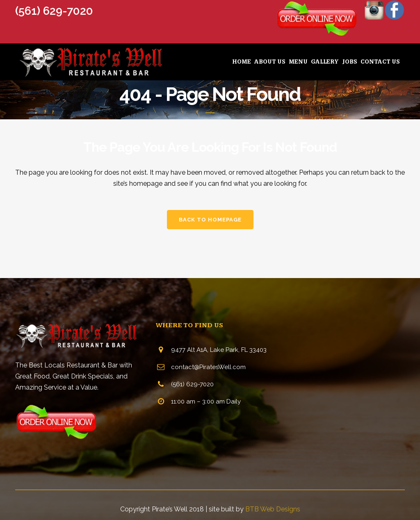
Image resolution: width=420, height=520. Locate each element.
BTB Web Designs (273, 509)
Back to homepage (210, 220)
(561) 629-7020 (54, 11)
